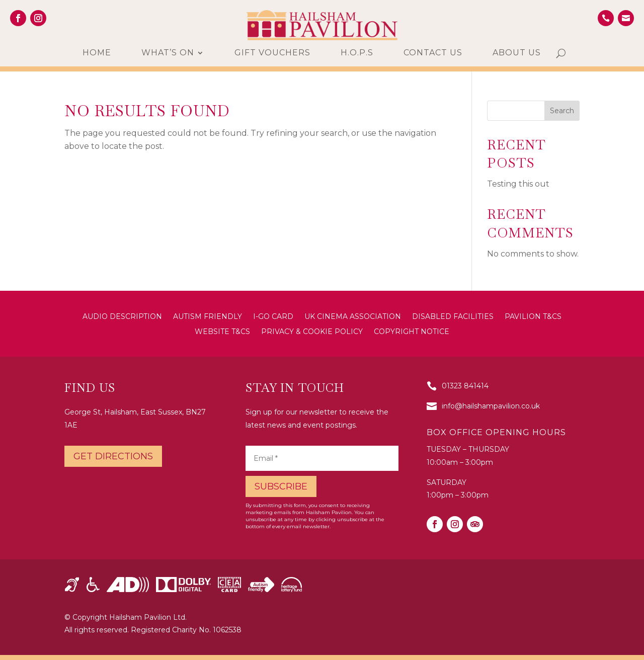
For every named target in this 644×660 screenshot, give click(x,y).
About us (517, 53)
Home (97, 53)
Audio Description (122, 317)
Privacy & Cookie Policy (312, 332)
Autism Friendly (208, 317)
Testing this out (518, 184)
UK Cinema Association (353, 317)
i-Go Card (273, 317)
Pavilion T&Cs (533, 317)
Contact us (433, 53)
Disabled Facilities (453, 317)
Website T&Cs (222, 332)
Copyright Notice (412, 332)
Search (562, 111)
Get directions (113, 456)
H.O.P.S (357, 53)
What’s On (168, 53)
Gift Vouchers (272, 53)
